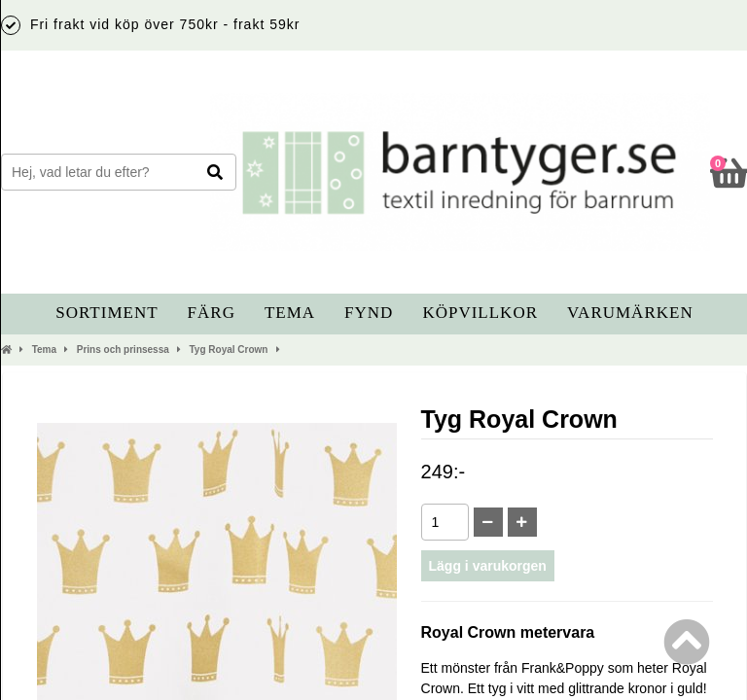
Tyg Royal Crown (229, 350)
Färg (212, 313)
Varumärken (630, 313)
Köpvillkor (480, 313)
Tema (290, 313)
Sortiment (107, 313)
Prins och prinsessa (123, 350)
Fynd (369, 313)
